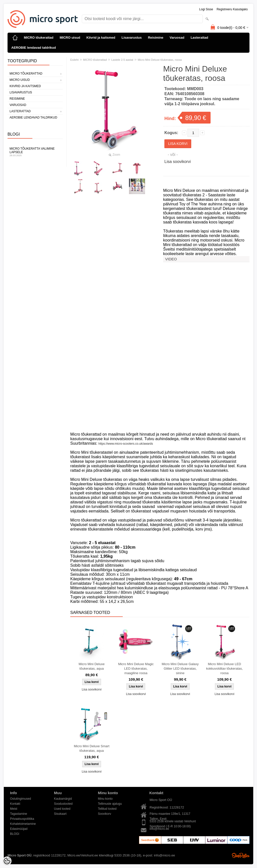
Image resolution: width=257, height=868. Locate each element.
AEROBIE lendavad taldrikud (34, 48)
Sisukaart (60, 814)
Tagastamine (19, 814)
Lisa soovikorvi (178, 162)
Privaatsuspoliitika (22, 819)
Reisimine (155, 38)
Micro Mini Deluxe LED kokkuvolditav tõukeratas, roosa (224, 669)
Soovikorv (105, 814)
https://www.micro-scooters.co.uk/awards (126, 444)
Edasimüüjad (19, 829)
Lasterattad (199, 38)
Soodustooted (63, 804)
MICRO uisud (70, 38)
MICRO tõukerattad (39, 38)
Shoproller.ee (241, 855)
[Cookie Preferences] (7, 861)
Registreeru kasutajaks (232, 9)
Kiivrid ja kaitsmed (101, 38)
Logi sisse (206, 9)
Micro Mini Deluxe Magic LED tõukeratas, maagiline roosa (136, 669)
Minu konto (105, 799)
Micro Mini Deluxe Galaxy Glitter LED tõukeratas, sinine (180, 669)
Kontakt (15, 804)
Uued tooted (62, 809)
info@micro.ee (159, 829)
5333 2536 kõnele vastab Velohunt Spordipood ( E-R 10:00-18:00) (173, 822)
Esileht (74, 60)
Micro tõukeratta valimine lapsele (35, 152)
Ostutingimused (20, 799)
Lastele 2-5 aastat (122, 60)
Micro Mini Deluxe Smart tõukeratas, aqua (92, 748)
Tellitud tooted (107, 809)
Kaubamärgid (63, 799)
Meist (14, 809)
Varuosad (177, 38)
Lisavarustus (132, 38)
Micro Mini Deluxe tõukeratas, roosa (160, 60)
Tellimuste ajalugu (110, 804)
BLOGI (15, 834)
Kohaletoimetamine (23, 824)
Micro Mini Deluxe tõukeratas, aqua (91, 666)
